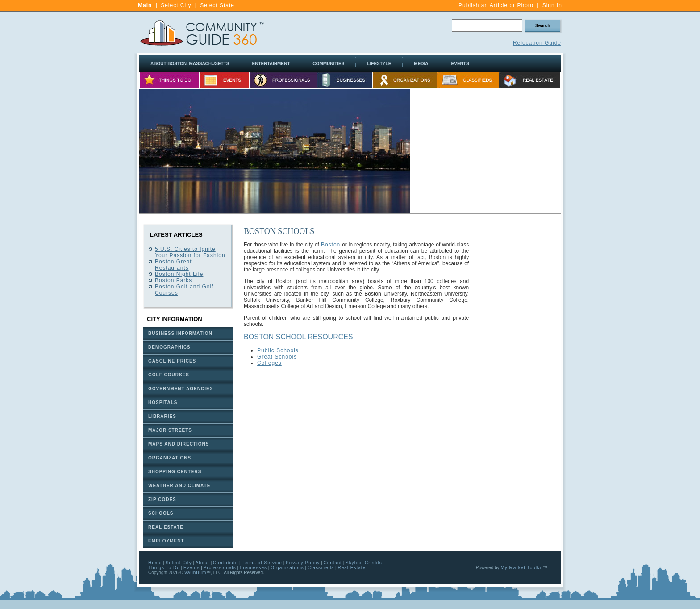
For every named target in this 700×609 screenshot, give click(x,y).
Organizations (287, 568)
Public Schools (278, 350)
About (202, 563)
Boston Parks (173, 280)
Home (155, 563)
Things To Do (164, 568)
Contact (332, 563)
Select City (176, 5)
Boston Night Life (179, 274)
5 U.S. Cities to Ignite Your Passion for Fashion (190, 252)
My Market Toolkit (522, 568)
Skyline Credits (364, 563)
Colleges (269, 363)
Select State (217, 5)
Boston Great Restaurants (173, 265)
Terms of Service (262, 563)
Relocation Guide (537, 43)
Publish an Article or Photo (496, 5)
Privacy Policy (303, 563)
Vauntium (196, 573)
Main (145, 5)
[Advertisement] (486, 151)
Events (192, 568)
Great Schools (277, 357)
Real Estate (352, 568)
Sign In (552, 5)
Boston (331, 245)
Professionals (220, 568)
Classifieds (321, 568)
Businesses (253, 568)
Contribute (225, 563)
